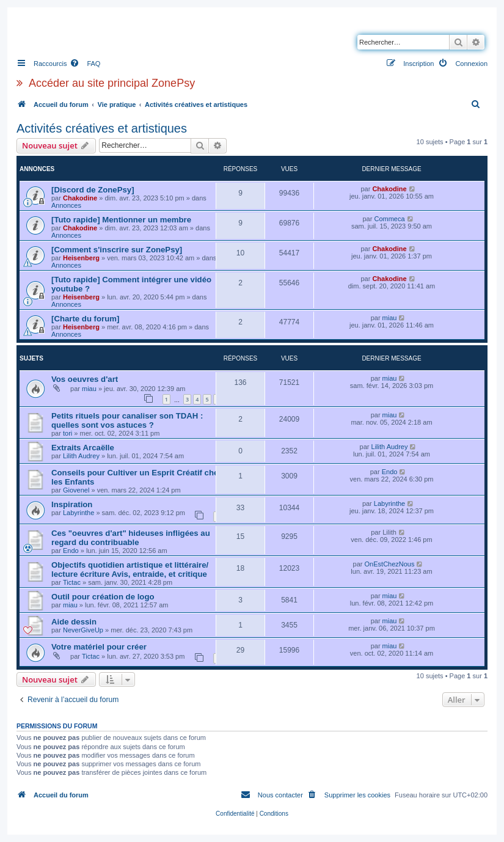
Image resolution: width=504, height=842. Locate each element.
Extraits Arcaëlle (83, 448)
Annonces (66, 205)
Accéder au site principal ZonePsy (112, 83)
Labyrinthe (79, 513)
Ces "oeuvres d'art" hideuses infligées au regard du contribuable (131, 538)
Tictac (72, 582)
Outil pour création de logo (103, 597)
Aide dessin (74, 622)
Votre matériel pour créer (99, 647)
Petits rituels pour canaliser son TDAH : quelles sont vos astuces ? (127, 420)
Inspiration (72, 504)
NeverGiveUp (83, 630)
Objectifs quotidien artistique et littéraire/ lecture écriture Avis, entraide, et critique (130, 569)
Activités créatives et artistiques (102, 128)
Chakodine (80, 198)
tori (68, 433)
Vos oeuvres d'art (85, 379)
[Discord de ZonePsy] (93, 190)
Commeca (389, 219)
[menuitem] (85, 64)
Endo (390, 472)
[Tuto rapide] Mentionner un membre (121, 220)
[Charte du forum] (85, 319)
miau (390, 318)
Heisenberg (81, 258)
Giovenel (76, 490)
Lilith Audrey (81, 456)
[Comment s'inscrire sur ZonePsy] (117, 250)
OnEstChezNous (390, 564)
